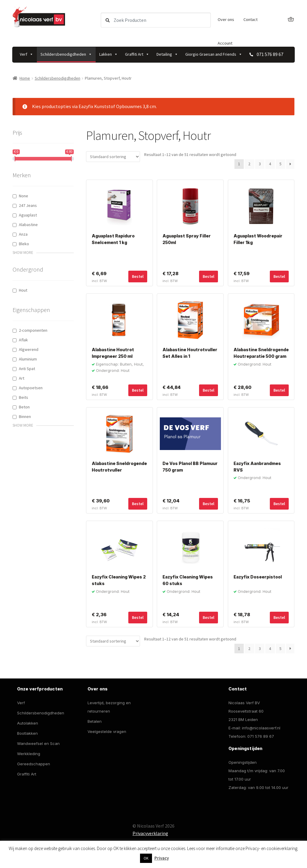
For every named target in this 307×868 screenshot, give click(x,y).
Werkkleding (29, 754)
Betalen (95, 721)
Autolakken (28, 723)
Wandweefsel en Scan (38, 743)
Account (225, 43)
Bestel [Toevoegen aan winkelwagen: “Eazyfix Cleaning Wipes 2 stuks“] (138, 617)
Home (25, 78)
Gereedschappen (34, 764)
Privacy (162, 858)
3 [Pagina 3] (260, 164)
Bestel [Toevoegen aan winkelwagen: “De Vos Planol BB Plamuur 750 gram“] (209, 504)
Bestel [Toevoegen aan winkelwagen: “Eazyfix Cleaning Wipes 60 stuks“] (209, 617)
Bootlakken (27, 733)
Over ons (226, 19)
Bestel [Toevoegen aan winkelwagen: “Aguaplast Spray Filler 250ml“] (209, 276)
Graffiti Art (137, 54)
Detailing (167, 54)
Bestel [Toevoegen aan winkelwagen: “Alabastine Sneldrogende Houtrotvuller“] (138, 504)
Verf (27, 54)
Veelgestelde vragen (107, 731)
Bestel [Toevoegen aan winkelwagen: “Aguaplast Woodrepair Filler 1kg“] (279, 276)
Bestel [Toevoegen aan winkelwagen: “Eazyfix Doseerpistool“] (279, 617)
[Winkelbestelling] (113, 157)
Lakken (109, 54)
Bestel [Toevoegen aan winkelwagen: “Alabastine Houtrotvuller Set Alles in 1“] (209, 390)
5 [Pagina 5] (280, 164)
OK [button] (146, 858)
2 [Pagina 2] (249, 164)
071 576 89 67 (261, 736)
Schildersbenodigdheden (66, 54)
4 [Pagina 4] (270, 164)
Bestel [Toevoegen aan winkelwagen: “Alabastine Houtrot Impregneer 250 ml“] (138, 390)
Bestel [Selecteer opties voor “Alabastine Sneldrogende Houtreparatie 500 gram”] (279, 390)
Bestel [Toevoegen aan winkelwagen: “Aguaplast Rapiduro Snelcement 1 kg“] (138, 276)
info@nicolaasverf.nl (261, 728)
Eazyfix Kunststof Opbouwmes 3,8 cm (117, 106)
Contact (250, 19)
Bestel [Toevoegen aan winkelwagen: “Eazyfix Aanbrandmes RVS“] (279, 504)
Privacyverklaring (150, 833)
